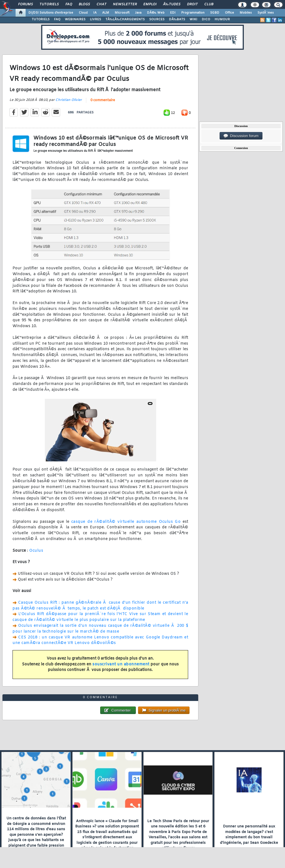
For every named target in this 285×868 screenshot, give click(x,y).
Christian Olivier (69, 100)
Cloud (83, 13)
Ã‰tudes (172, 4)
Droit (192, 4)
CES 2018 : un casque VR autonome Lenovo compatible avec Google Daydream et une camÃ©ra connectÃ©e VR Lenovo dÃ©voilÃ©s (100, 640)
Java (138, 13)
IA (95, 13)
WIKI (193, 19)
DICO (206, 19)
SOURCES (157, 19)
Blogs (84, 4)
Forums (25, 4)
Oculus (36, 551)
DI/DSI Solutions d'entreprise (51, 13)
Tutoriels (49, 4)
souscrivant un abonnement (121, 664)
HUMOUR (222, 19)
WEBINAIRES (75, 19)
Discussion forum (241, 136)
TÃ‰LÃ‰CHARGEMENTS (125, 19)
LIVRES (95, 19)
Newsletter (125, 4)
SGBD (215, 13)
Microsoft (122, 13)
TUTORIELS (41, 19)
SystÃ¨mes (266, 13)
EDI (173, 13)
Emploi (150, 4)
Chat (101, 4)
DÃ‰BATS (177, 19)
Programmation (193, 13)
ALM (106, 13)
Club (209, 4)
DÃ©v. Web (156, 13)
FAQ (69, 4)
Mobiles (246, 13)
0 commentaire (103, 100)
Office (229, 13)
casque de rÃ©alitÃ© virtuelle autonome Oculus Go (126, 522)
